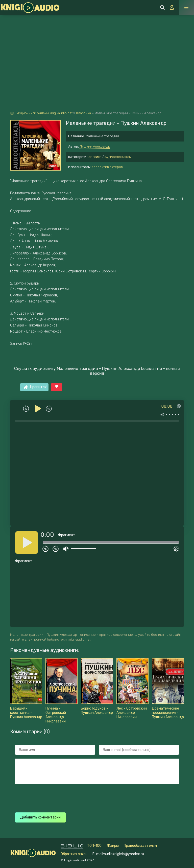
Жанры (113, 846)
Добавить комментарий (40, 817)
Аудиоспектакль (118, 157)
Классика (94, 157)
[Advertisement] (97, 53)
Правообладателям (140, 846)
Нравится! (36, 387)
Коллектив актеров (107, 167)
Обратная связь (74, 854)
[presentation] (104, 797)
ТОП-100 (94, 846)
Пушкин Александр (95, 146)
